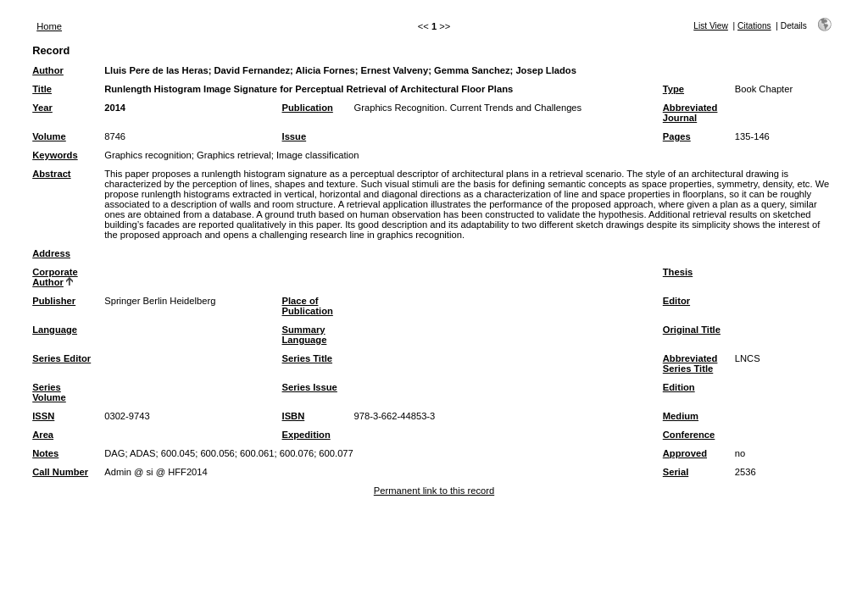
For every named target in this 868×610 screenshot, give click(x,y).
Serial (676, 472)
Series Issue (310, 387)
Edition (679, 387)
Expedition (306, 435)
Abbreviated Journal (690, 113)
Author (48, 70)
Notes (45, 453)
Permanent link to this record (434, 491)
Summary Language (305, 335)
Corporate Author (55, 277)
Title (42, 89)
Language (55, 330)
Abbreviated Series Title (690, 363)
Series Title (308, 358)
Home (49, 26)
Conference (689, 435)
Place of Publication (308, 306)
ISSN (43, 416)
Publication (308, 108)
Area (43, 435)
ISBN (294, 416)
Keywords (55, 155)
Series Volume (49, 392)
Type (673, 89)
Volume (49, 136)
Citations (754, 26)
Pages (677, 136)
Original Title (692, 330)
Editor (676, 301)
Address (51, 253)
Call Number (60, 472)
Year (42, 108)
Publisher (54, 301)
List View (711, 26)
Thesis (678, 272)
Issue (295, 136)
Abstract (51, 174)
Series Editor (61, 358)
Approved (685, 453)
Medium (681, 416)
